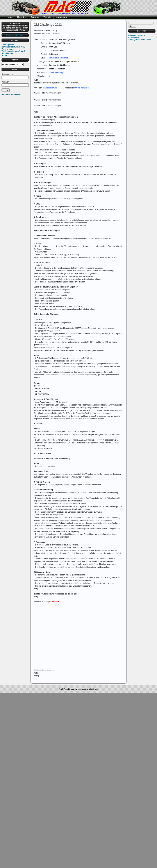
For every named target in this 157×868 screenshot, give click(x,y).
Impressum (61, 17)
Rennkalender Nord (15, 35)
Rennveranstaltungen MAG (13, 47)
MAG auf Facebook (137, 35)
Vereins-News (8, 49)
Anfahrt (5, 55)
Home (10, 17)
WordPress (94, 689)
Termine (35, 17)
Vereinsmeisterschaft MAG (13, 51)
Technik (47, 17)
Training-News (8, 45)
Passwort (5, 82)
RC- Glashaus (134, 37)
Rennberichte (7, 53)
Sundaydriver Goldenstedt (140, 40)
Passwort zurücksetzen (12, 95)
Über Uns (22, 17)
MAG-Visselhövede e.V (68, 689)
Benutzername (8, 74)
